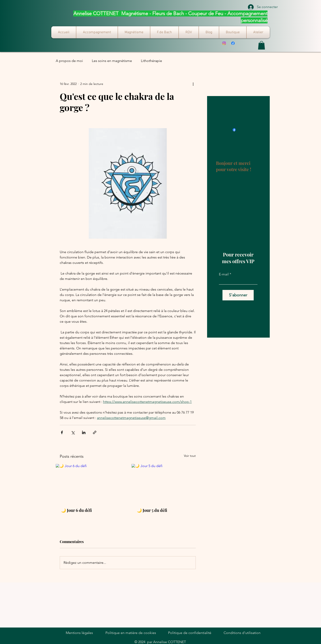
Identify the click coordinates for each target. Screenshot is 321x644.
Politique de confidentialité (190, 633)
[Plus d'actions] (193, 84)
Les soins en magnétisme (112, 61)
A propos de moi (69, 61)
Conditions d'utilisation (242, 633)
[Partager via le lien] (95, 432)
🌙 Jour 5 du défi (152, 510)
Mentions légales (79, 633)
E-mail (224, 274)
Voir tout (190, 456)
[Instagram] (224, 43)
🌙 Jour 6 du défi (76, 510)
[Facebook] (233, 43)
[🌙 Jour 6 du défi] (90, 483)
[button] (261, 45)
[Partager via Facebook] (62, 432)
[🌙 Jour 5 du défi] (166, 483)
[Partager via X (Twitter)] (73, 432)
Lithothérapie (151, 61)
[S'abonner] (238, 295)
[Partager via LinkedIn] (84, 432)
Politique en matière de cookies (131, 633)
